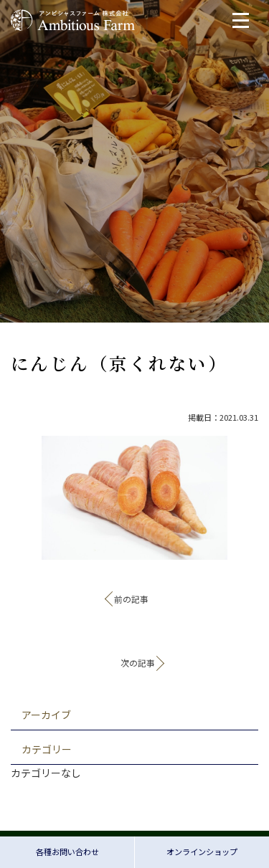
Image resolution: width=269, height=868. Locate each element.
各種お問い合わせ (67, 852)
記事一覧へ (135, 633)
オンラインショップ (202, 852)
